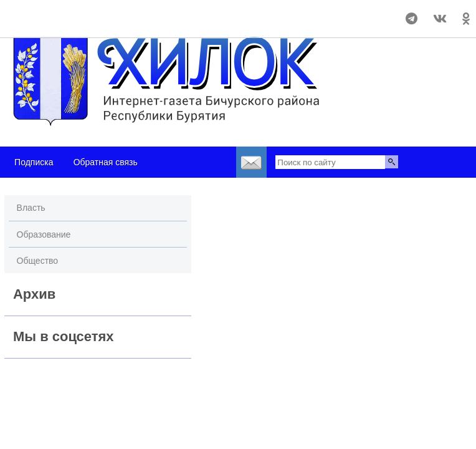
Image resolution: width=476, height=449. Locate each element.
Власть (31, 208)
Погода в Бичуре (78, 13)
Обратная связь (106, 162)
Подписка (34, 162)
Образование (44, 234)
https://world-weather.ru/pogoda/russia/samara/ (78, 24)
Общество (38, 261)
